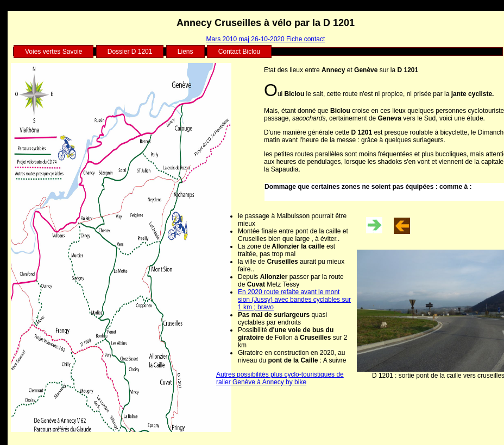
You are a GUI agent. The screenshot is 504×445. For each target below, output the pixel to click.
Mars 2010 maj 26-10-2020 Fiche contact (266, 39)
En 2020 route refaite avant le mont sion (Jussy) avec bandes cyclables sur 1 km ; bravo (294, 300)
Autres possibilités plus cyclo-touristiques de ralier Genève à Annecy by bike (280, 378)
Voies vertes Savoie (53, 52)
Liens (185, 52)
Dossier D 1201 (130, 52)
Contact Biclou (239, 52)
